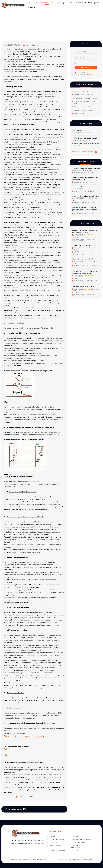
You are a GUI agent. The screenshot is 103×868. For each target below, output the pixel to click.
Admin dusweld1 (88, 234)
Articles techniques (47, 3)
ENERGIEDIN (67, 860)
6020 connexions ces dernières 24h (86, 138)
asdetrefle (87, 289)
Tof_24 (85, 261)
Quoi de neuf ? (81, 3)
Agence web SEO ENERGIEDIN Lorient (84, 102)
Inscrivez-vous (91, 75)
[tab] (86, 171)
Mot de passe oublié (81, 73)
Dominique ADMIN (35, 45)
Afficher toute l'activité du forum (85, 152)
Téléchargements (94, 3)
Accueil (28, 3)
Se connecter (30, 8)
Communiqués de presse (65, 3)
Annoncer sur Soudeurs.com (82, 95)
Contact (75, 850)
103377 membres (80, 130)
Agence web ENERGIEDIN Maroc (84, 98)
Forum (35, 3)
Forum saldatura (78, 114)
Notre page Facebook (80, 91)
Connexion (86, 68)
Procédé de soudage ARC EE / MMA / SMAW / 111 (26, 737)
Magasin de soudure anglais (82, 110)
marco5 (86, 248)
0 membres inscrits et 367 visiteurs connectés (87, 145)
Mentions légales (55, 845)
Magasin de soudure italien (82, 107)
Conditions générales (56, 850)
